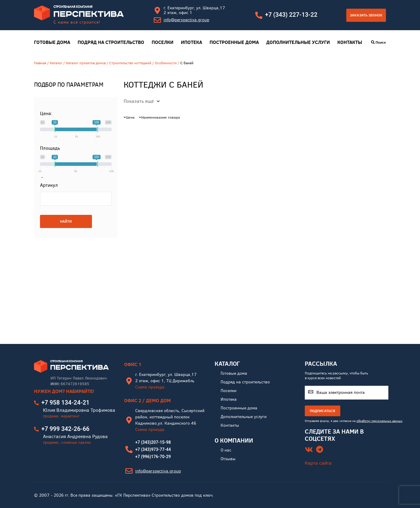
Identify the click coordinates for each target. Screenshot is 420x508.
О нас (226, 450)
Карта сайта (318, 463)
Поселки (163, 42)
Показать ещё (142, 101)
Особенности (166, 63)
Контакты (350, 42)
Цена (129, 117)
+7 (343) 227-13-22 (291, 15)
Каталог (56, 63)
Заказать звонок (366, 15)
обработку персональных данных (379, 421)
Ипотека (191, 42)
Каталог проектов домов (86, 63)
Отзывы (228, 459)
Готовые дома (52, 42)
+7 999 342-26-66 (66, 429)
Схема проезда (150, 387)
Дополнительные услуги (298, 42)
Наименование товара (159, 117)
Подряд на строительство (111, 42)
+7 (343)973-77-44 (153, 449)
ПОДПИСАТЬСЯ (323, 411)
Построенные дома (234, 42)
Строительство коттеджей (130, 63)
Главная (40, 63)
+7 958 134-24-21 (66, 403)
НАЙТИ (66, 221)
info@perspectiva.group (186, 20)
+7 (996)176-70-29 (153, 457)
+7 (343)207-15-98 (153, 442)
